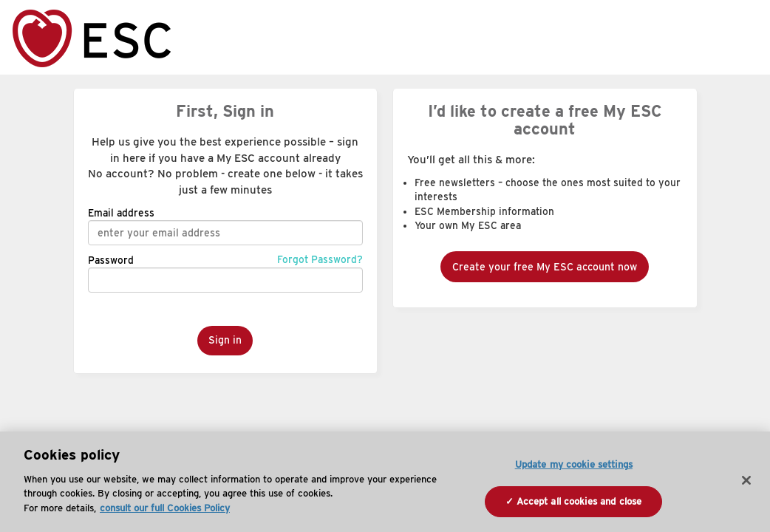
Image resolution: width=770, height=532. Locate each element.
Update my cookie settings (574, 464)
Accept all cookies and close (579, 501)
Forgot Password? (320, 259)
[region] (385, 482)
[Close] (746, 480)
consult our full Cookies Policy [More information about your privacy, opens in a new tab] (165, 508)
